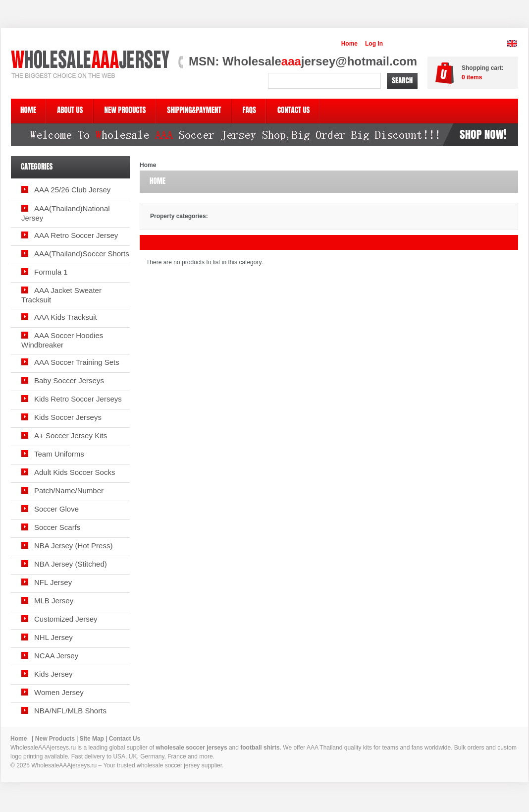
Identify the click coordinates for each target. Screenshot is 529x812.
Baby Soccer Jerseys (69, 380)
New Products (55, 739)
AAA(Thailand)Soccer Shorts (82, 254)
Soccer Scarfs (57, 527)
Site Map (92, 739)
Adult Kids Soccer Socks (75, 472)
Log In (374, 44)
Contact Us (125, 739)
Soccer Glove (56, 509)
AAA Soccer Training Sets (77, 362)
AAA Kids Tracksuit (66, 317)
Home (349, 44)
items (472, 77)
